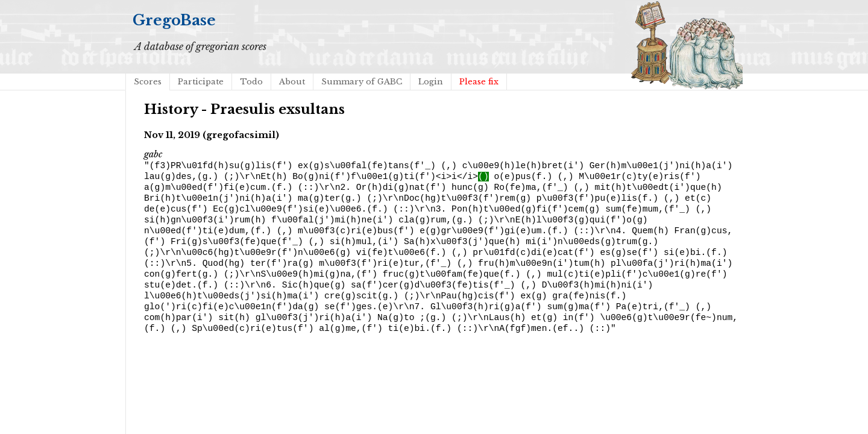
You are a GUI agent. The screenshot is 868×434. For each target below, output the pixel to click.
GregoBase (174, 20)
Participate (201, 82)
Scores (148, 82)
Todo (251, 82)
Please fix (479, 82)
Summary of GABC (362, 82)
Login (431, 82)
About (292, 82)
